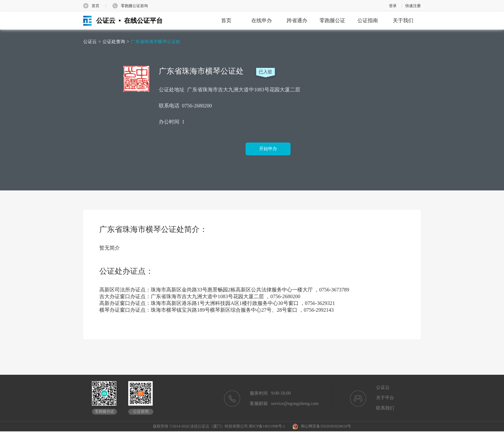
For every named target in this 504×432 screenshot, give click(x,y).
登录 (393, 6)
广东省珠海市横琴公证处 (156, 42)
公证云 (90, 42)
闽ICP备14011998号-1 (267, 426)
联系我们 (385, 408)
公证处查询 (114, 42)
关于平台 (385, 398)
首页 (95, 6)
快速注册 (413, 6)
